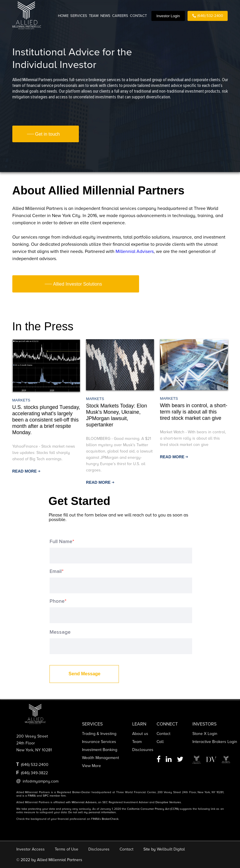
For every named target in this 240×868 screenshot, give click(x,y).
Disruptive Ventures (168, 802)
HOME (63, 16)
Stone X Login (205, 734)
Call (160, 742)
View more (91, 766)
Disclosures (143, 750)
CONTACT (138, 16)
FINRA (32, 796)
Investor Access (31, 849)
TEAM (94, 16)
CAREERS (120, 16)
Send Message (84, 674)
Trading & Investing (99, 734)
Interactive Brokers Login (215, 742)
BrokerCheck (110, 819)
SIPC (46, 796)
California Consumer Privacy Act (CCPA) (153, 809)
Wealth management (101, 758)
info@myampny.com (41, 781)
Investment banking (100, 750)
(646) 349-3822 (34, 773)
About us (140, 734)
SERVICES (79, 16)
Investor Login (168, 16)
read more (25, 471)
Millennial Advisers (135, 251)
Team (137, 742)
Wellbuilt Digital (171, 849)
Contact (163, 734)
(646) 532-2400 (208, 16)
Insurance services (99, 742)
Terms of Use (67, 849)
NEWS (105, 16)
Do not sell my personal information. (92, 812)
